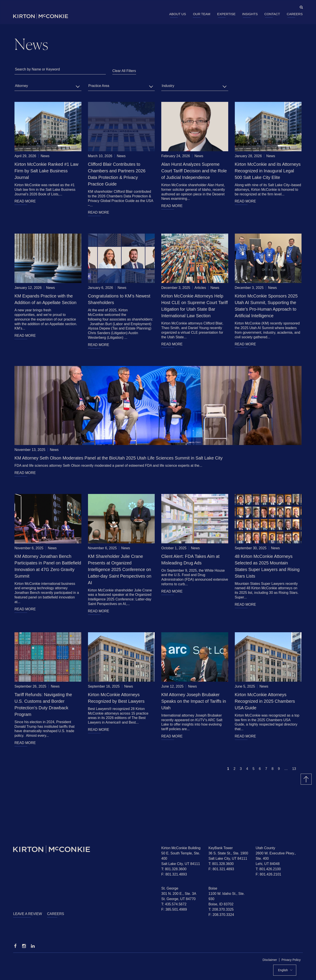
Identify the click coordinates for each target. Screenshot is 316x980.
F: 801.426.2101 (268, 874)
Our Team (202, 14)
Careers (295, 14)
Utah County (265, 848)
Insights (250, 14)
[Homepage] (84, 849)
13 (294, 769)
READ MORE (25, 201)
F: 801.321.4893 (174, 874)
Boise (213, 888)
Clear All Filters (124, 71)
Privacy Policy (291, 960)
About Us (178, 14)
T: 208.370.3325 (221, 909)
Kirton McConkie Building (181, 848)
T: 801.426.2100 (268, 869)
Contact (272, 14)
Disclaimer (270, 960)
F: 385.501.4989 (174, 909)
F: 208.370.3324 (221, 915)
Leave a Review (28, 914)
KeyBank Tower (221, 848)
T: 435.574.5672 (174, 904)
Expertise (226, 14)
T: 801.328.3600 (174, 869)
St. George (170, 888)
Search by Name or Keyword (37, 69)
